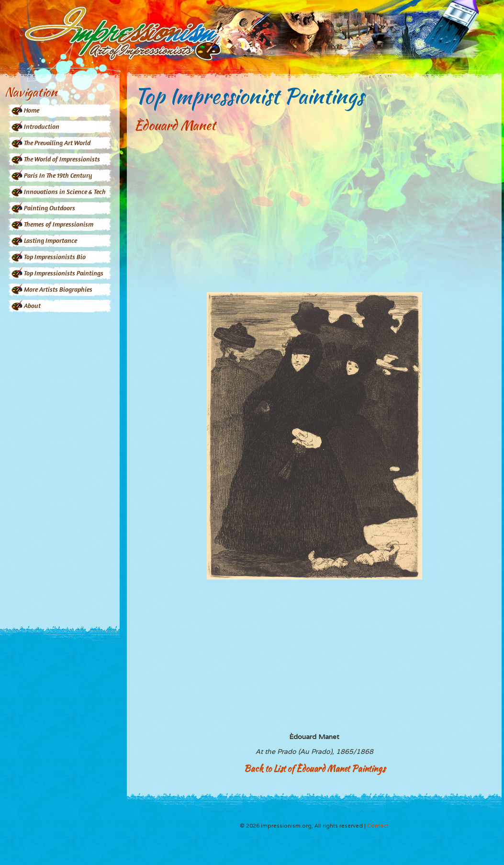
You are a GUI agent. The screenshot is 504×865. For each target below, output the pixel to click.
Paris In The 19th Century (58, 175)
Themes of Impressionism (59, 224)
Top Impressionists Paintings (64, 273)
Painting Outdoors (50, 208)
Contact (378, 826)
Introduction (42, 126)
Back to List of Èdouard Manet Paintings (314, 768)
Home (32, 110)
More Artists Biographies (58, 289)
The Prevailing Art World (57, 142)
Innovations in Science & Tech (65, 191)
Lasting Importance (50, 240)
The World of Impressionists (62, 159)
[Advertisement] (60, 463)
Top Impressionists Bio (55, 256)
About (32, 305)
